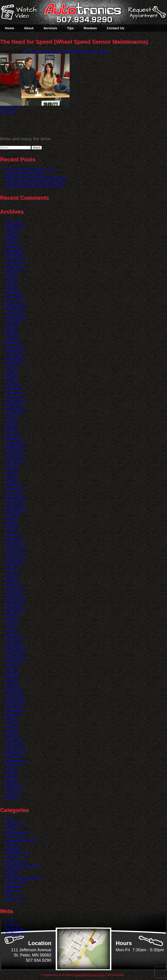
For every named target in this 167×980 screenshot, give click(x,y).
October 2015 (14, 706)
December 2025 (15, 225)
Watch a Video (20, 13)
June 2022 (12, 372)
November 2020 (15, 451)
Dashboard (12, 845)
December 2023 (15, 305)
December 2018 (15, 547)
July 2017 (11, 618)
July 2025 (11, 234)
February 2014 (14, 790)
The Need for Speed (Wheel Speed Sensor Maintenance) (73, 51)
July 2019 (11, 518)
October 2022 (14, 355)
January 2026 (14, 221)
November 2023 (15, 309)
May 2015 (11, 727)
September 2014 (15, 760)
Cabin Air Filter (14, 824)
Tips (70, 28)
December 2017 (15, 597)
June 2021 (12, 422)
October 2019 (14, 506)
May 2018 (11, 577)
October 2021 (14, 405)
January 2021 (14, 443)
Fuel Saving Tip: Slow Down (23, 866)
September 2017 (15, 610)
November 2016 (15, 652)
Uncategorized (14, 899)
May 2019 (11, 526)
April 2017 (11, 631)
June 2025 (12, 238)
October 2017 (14, 606)
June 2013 (12, 794)
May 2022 (11, 376)
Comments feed (15, 929)
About (29, 28)
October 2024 (14, 263)
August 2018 (13, 564)
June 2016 (12, 673)
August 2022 (13, 363)
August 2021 (13, 414)
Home (10, 28)
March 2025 (13, 246)
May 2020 (11, 476)
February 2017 (14, 639)
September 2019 (15, 510)
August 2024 (13, 271)
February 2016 (14, 689)
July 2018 (11, 568)
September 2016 (15, 660)
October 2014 (14, 756)
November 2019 (15, 501)
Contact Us (116, 28)
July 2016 (11, 669)
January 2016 (14, 694)
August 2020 (13, 464)
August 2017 (13, 614)
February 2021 (14, 439)
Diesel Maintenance (17, 853)
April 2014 (11, 781)
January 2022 (14, 393)
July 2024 (11, 276)
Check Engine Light (17, 832)
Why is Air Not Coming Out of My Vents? (30, 169)
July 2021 (11, 418)
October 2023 (14, 313)
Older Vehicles (14, 891)
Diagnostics (12, 849)
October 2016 (14, 656)
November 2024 (15, 259)
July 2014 (11, 769)
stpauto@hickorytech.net (89, 975)
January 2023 (14, 347)
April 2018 (11, 581)
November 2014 (15, 752)
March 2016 (13, 685)
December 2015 (15, 698)
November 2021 (15, 401)
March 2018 (13, 585)
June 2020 (12, 472)
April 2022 (11, 380)
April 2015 (11, 731)
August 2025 (13, 230)
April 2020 (11, 480)
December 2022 (15, 351)
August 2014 (13, 765)
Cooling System (15, 836)
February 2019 (14, 539)
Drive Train (12, 857)
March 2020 (13, 485)
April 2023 (11, 338)
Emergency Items (16, 861)
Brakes (10, 820)
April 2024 (11, 288)
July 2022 (11, 368)
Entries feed (13, 925)
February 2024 (14, 297)
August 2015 (13, 714)
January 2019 (14, 543)
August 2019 (13, 514)
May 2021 (11, 426)
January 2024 (14, 301)
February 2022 (14, 388)
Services (50, 28)
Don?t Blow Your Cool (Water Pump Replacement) (36, 177)
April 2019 (11, 531)
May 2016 (11, 677)
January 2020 (14, 493)
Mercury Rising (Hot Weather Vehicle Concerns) (35, 182)
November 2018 (15, 551)
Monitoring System (17, 882)
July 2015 (11, 719)
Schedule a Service (147, 14)
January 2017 (14, 643)
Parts (8, 895)
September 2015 (15, 710)
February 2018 (14, 589)
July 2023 (11, 326)
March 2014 (13, 786)
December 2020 (15, 447)
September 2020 (15, 460)
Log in (9, 921)
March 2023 (13, 342)
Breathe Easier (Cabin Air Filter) (25, 173)
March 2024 (13, 292)
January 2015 (14, 744)
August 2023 (13, 322)
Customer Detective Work (21, 841)
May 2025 (11, 242)
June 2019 (12, 522)
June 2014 (12, 773)
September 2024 (15, 267)
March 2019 (13, 535)
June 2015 (12, 723)
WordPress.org (14, 933)
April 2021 (11, 430)
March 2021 (13, 434)
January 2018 (14, 593)
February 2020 (14, 489)
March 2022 (13, 384)
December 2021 (15, 397)
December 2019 (15, 497)
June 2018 (12, 572)
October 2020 (14, 455)
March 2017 (13, 635)
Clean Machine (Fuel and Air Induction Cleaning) (35, 186)
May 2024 (11, 284)
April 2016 (11, 681)
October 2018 (14, 556)
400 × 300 (31, 51)
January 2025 (14, 255)
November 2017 (15, 602)
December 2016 (15, 648)
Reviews (90, 28)
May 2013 (11, 798)
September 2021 (15, 409)
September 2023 (15, 317)
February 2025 (14, 251)
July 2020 (11, 468)
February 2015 (14, 740)
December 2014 (15, 748)
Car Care (11, 828)
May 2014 (11, 777)
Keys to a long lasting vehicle (23, 878)
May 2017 (11, 627)
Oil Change (12, 887)
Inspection (12, 874)
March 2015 (13, 735)
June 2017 (12, 623)
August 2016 (13, 664)
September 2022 (15, 359)
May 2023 (11, 334)
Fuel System (13, 870)
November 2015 (15, 702)
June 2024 (12, 280)
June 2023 (12, 330)
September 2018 (15, 560)
